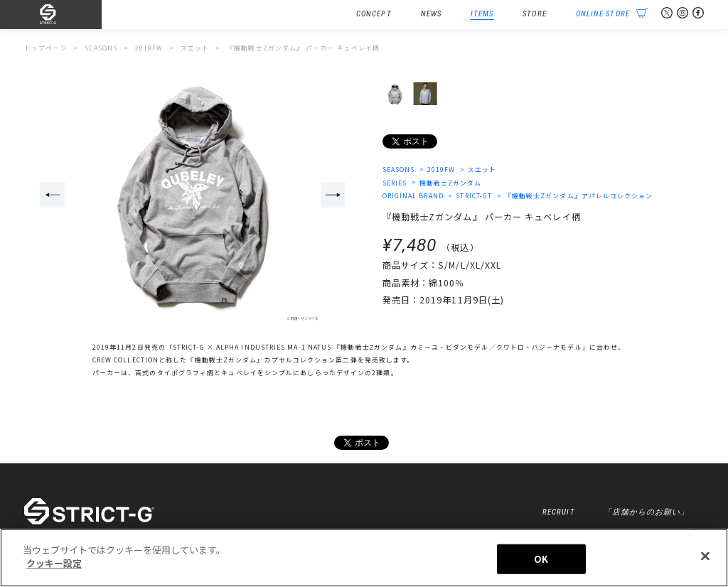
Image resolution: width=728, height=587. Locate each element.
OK (541, 560)
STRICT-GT (475, 196)
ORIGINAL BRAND (413, 196)
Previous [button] (53, 195)
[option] (193, 196)
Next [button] (333, 195)
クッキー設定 (54, 565)
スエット (482, 169)
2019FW (441, 169)
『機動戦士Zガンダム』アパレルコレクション (579, 196)
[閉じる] (705, 557)
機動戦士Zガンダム (451, 183)
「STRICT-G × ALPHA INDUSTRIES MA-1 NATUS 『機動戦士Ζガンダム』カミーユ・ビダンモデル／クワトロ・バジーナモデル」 (378, 347)
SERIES (395, 183)
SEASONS (399, 169)
